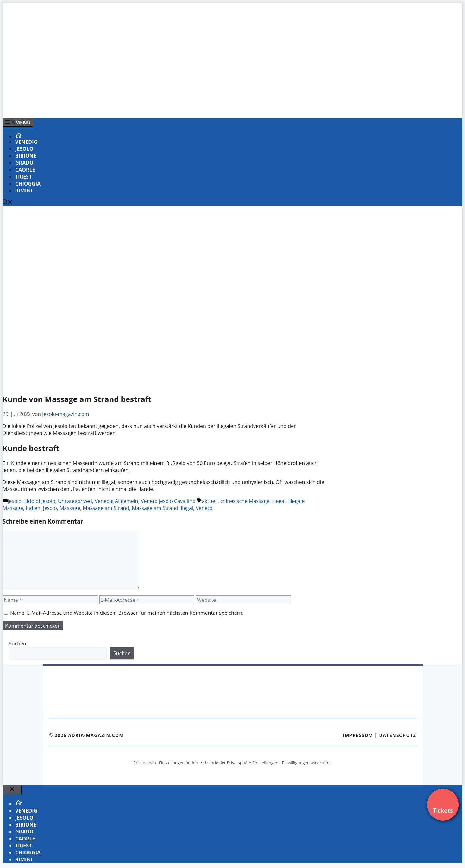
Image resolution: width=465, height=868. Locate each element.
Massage (70, 508)
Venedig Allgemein (116, 501)
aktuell (210, 501)
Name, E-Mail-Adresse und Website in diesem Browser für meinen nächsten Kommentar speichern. (127, 613)
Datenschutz (398, 735)
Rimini (24, 191)
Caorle (25, 170)
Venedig (26, 142)
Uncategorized (75, 501)
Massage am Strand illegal (162, 508)
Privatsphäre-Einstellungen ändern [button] (166, 763)
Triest (23, 177)
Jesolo (24, 149)
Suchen (18, 644)
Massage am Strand (106, 508)
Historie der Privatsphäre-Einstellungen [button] (241, 763)
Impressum (358, 735)
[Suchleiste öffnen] (8, 203)
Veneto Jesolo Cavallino (168, 501)
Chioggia (28, 184)
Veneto (204, 508)
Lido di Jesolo (40, 501)
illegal (279, 501)
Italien (33, 508)
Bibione (26, 156)
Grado (24, 163)
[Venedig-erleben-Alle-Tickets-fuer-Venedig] (130, 106)
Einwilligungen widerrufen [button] (307, 763)
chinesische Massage (245, 501)
